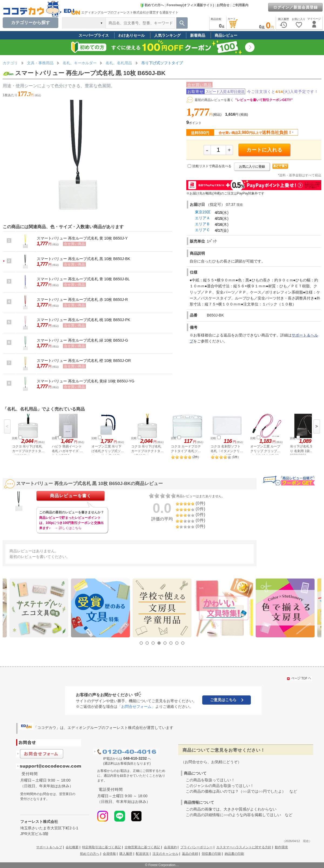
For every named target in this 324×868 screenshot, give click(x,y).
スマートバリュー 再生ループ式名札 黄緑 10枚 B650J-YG (86, 381)
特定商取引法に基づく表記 (102, 847)
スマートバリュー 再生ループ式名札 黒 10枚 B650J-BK (83, 259)
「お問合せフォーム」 (136, 706)
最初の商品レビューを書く (214, 100)
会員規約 (170, 847)
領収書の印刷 (211, 854)
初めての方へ (152, 5)
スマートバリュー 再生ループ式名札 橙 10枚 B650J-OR (84, 361)
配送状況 (142, 854)
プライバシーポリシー (197, 847)
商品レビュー (226, 35)
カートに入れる (264, 150)
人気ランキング (167, 35)
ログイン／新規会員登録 (296, 7)
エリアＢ (202, 224)
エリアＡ (202, 218)
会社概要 (72, 847)
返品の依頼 (190, 854)
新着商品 (198, 35)
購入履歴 (126, 854)
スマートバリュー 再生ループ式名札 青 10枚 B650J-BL (83, 279)
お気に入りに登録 (252, 167)
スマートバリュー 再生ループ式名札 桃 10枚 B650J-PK (83, 320)
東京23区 (203, 212)
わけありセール (131, 35)
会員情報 (109, 854)
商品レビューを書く (71, 496)
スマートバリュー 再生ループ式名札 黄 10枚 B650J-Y (82, 238)
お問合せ (223, 5)
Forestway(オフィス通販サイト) (190, 5)
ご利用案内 (240, 5)
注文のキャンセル (166, 854)
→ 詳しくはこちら (68, 528)
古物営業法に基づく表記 (142, 847)
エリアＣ (202, 230)
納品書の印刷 (234, 854)
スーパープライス (94, 35)
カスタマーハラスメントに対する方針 (244, 847)
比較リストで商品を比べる (212, 166)
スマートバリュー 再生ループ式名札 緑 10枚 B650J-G (82, 340)
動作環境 (281, 847)
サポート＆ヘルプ (49, 847)
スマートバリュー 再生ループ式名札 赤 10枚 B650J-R (82, 300)
